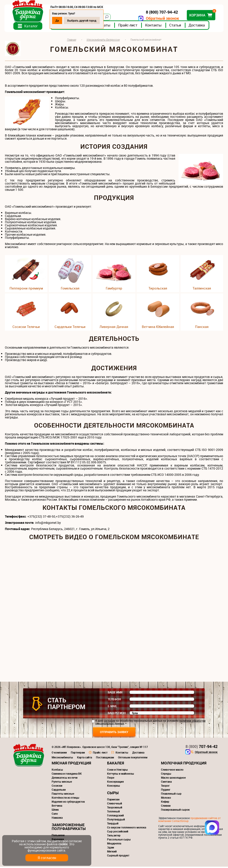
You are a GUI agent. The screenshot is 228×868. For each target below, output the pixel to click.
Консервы (114, 787)
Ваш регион (117, 714)
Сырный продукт (118, 857)
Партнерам (78, 754)
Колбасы (57, 771)
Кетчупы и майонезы (121, 775)
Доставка (197, 26)
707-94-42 (202, 748)
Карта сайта (84, 759)
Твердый (113, 825)
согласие (109, 722)
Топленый (113, 813)
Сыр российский (118, 833)
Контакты (154, 26)
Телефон (114, 701)
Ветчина (57, 807)
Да (58, 20)
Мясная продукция (71, 764)
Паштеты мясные (63, 795)
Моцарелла (114, 845)
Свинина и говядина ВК (67, 775)
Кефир (165, 803)
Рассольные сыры (119, 841)
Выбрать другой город (82, 20)
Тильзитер (114, 837)
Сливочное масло (172, 771)
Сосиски (57, 787)
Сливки (166, 807)
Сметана (166, 783)
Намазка (57, 819)
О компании (59, 754)
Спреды (166, 775)
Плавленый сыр (171, 795)
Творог (165, 787)
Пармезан (113, 801)
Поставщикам (105, 759)
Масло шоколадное (173, 779)
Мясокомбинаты (62, 759)
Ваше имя (115, 694)
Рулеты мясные (62, 783)
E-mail (112, 707)
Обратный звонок (162, 18)
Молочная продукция (184, 764)
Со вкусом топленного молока (127, 829)
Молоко (166, 799)
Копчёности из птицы (65, 799)
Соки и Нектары (117, 771)
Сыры (113, 794)
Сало (55, 815)
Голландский (115, 817)
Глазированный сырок (175, 811)
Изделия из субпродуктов (68, 803)
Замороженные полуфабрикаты (69, 828)
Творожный (115, 809)
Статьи (176, 26)
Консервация (115, 783)
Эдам (111, 849)
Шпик (55, 811)
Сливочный (115, 805)
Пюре (111, 779)
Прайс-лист (128, 26)
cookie (63, 844)
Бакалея (116, 764)
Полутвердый (116, 821)
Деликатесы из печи (65, 779)
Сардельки (59, 791)
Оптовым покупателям (133, 759)
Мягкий (112, 853)
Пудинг (166, 791)
